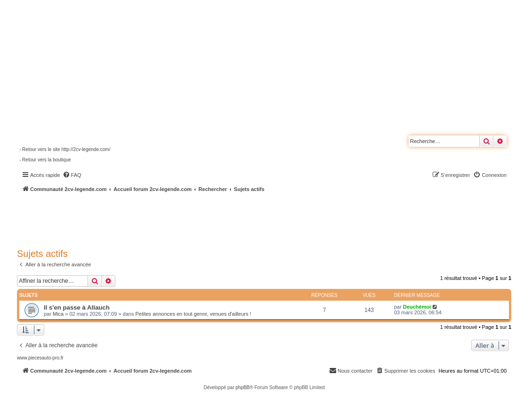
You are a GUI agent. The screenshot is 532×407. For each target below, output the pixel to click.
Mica (58, 314)
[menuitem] (72, 175)
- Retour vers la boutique (45, 160)
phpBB (242, 387)
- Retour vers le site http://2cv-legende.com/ (65, 149)
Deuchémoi (417, 307)
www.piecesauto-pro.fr (40, 358)
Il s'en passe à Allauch (77, 307)
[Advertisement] (252, 219)
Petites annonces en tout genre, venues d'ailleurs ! (193, 314)
